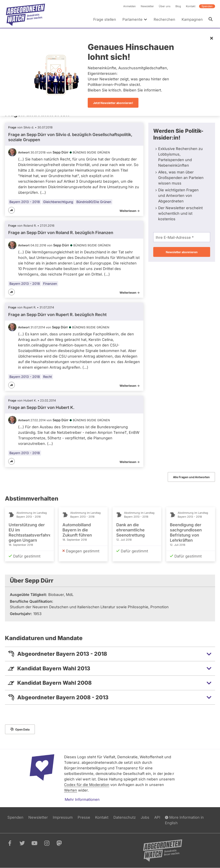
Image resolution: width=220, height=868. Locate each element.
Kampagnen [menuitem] (192, 19)
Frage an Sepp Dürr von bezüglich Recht (57, 315)
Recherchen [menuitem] (164, 19)
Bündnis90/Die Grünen (94, 202)
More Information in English (184, 820)
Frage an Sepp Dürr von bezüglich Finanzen (61, 233)
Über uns (165, 6)
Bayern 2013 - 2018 (25, 202)
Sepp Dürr (60, 152)
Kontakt (191, 6)
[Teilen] (12, 210)
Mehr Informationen (82, 799)
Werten (71, 790)
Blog (178, 6)
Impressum (63, 817)
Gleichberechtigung (58, 202)
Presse (84, 817)
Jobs (145, 817)
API (157, 817)
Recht (47, 377)
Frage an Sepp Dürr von (41, 407)
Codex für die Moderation (87, 785)
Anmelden (130, 6)
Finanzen (50, 284)
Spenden (207, 6)
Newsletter (147, 6)
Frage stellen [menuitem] (105, 19)
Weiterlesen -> (130, 211)
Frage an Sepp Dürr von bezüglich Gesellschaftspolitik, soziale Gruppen (70, 137)
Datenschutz (125, 817)
